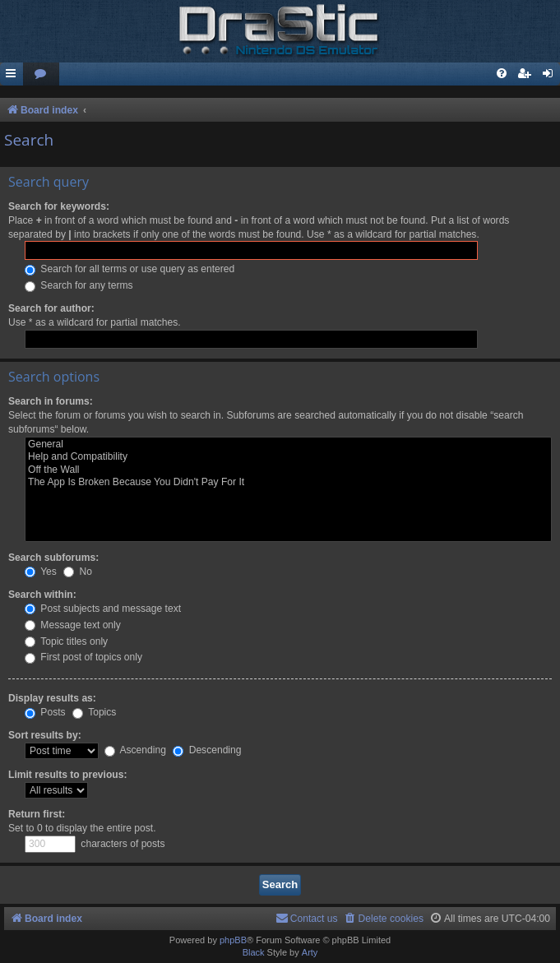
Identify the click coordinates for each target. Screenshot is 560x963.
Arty (310, 952)
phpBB (233, 940)
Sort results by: (45, 735)
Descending (207, 750)
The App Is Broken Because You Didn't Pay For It (288, 483)
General (288, 445)
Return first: (37, 814)
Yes (41, 572)
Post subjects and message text (103, 609)
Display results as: (52, 698)
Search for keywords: (59, 206)
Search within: (42, 595)
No (78, 572)
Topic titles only (66, 641)
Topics (94, 712)
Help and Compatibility (288, 457)
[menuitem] (41, 74)
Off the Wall (288, 470)
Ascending (135, 750)
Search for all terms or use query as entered (130, 269)
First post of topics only (83, 657)
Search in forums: (51, 401)
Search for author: (51, 308)
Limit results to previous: (67, 775)
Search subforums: (53, 558)
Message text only (73, 625)
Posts (45, 712)
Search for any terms (79, 285)
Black (254, 952)
